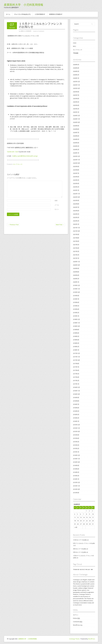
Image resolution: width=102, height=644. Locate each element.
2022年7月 (76, 207)
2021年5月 (76, 245)
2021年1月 (76, 258)
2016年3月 (76, 414)
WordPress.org (78, 625)
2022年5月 (76, 214)
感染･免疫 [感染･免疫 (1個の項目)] (80, 569)
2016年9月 (76, 397)
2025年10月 (76, 88)
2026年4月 (76, 68)
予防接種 (76, 53)
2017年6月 (76, 370)
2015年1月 (76, 452)
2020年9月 (76, 268)
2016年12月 (76, 387)
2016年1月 (76, 421)
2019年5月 (76, 306)
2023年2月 (76, 187)
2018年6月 (76, 333)
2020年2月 (76, 279)
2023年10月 (76, 163)
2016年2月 (76, 418)
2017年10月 (76, 360)
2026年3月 (76, 71)
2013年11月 (76, 486)
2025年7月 (76, 95)
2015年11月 (76, 428)
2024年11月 (76, 119)
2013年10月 (76, 489)
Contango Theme (74, 639)
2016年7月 (76, 404)
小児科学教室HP (40, 14)
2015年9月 (76, 435)
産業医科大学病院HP (56, 14)
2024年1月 (76, 153)
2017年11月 (76, 357)
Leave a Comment (39, 31)
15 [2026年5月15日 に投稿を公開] (87, 517)
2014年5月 (76, 472)
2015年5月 (76, 442)
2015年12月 (76, 425)
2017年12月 (76, 353)
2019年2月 (76, 313)
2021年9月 (76, 234)
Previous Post (13, 225)
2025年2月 (76, 109)
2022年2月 (76, 221)
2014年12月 (76, 455)
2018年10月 (76, 326)
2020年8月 (76, 272)
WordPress (92, 639)
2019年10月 (76, 292)
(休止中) (22, 14)
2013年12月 (76, 482)
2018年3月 (76, 343)
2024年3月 (76, 146)
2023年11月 (76, 160)
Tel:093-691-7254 (13, 152)
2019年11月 (76, 289)
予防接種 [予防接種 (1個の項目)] (75, 569)
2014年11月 (76, 459)
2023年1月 (76, 190)
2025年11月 (76, 85)
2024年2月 (76, 149)
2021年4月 (76, 248)
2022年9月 (76, 200)
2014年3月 (76, 476)
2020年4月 (76, 275)
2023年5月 (76, 180)
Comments (78, 622)
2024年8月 (76, 129)
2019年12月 (76, 285)
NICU (74, 46)
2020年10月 (76, 265)
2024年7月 (76, 132)
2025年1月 (76, 112)
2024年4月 (76, 143)
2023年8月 (76, 170)
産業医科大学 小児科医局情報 (24, 5)
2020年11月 (76, 262)
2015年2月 (76, 448)
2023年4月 (76, 183)
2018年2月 (76, 347)
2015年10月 (76, 431)
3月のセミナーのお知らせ (81, 552)
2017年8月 (76, 364)
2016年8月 (76, 401)
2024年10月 (76, 122)
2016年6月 (76, 408)
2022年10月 (76, 197)
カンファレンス (18, 164)
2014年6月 (76, 469)
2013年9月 (76, 493)
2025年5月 (76, 102)
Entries (76, 618)
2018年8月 (76, 330)
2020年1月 (76, 282)
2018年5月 (76, 336)
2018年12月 (76, 319)
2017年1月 (76, 384)
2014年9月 (76, 465)
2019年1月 (76, 316)
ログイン (76, 615)
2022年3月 (76, 217)
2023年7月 (76, 173)
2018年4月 (76, 340)
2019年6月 (76, 302)
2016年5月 (76, 411)
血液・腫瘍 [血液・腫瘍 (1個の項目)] (90, 569)
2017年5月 (76, 374)
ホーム (8, 14)
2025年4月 (76, 105)
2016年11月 (76, 391)
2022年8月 (76, 204)
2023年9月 (76, 166)
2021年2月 (76, 255)
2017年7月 (76, 367)
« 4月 (76, 527)
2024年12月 (76, 116)
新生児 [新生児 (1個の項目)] (84, 569)
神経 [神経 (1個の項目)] (86, 569)
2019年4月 (76, 309)
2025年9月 (76, 92)
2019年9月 (76, 296)
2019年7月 (76, 299)
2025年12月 (76, 82)
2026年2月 (76, 75)
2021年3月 (76, 251)
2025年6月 (76, 99)
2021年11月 (76, 228)
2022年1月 (76, 224)
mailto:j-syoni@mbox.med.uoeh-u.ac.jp (25, 156)
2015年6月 (76, 438)
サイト (57, 209)
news (75, 43)
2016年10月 (76, 394)
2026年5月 (76, 65)
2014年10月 (76, 462)
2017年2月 (76, 381)
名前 (56, 200)
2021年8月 (76, 238)
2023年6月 (76, 177)
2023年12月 (76, 156)
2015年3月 (76, 445)
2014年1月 (76, 479)
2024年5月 (76, 139)
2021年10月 (76, 231)
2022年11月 (76, 194)
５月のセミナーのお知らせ (81, 540)
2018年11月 (76, 323)
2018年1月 (76, 350)
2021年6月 (76, 241)
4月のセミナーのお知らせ (81, 549)
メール (57, 205)
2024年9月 (76, 126)
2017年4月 (76, 377)
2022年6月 (76, 211)
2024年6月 (76, 136)
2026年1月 (76, 78)
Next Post (60, 225)
